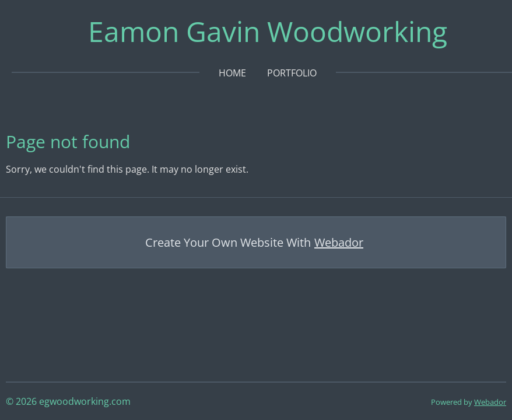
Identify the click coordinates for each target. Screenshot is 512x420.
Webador (339, 242)
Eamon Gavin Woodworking (268, 31)
